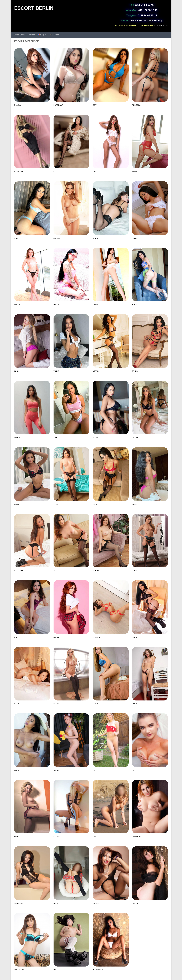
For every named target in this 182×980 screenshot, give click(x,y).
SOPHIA (96, 571)
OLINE (95, 504)
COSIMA (96, 704)
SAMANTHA (137, 837)
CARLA (96, 837)
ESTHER (96, 637)
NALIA (17, 704)
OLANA (135, 438)
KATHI (95, 238)
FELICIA (57, 837)
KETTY (135, 770)
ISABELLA (58, 438)
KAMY (135, 172)
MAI (55, 970)
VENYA (56, 504)
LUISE (135, 571)
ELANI (17, 770)
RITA (16, 637)
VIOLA (56, 571)
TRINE (56, 371)
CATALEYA (19, 571)
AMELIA (57, 637)
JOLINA (57, 238)
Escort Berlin (19, 35)
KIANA (95, 438)
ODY (95, 105)
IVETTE (96, 770)
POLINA (17, 105)
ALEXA (17, 305)
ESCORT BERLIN (34, 8)
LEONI (17, 504)
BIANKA (135, 903)
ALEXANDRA (19, 970)
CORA (56, 172)
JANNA (135, 371)
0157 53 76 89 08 (161, 25)
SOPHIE (57, 704)
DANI (56, 903)
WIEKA (56, 770)
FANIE (95, 305)
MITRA (135, 305)
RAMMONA (19, 172)
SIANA (17, 837)
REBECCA (136, 105)
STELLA (96, 903)
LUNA (134, 637)
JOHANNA (18, 903)
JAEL (16, 238)
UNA (95, 172)
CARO (135, 504)
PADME (135, 704)
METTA (96, 371)
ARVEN (17, 438)
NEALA (56, 305)
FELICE (135, 238)
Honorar (31, 35)
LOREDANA (58, 105)
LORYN (17, 371)
